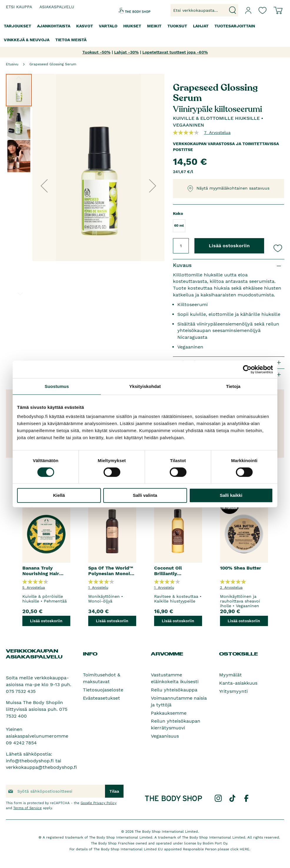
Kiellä (59, 495)
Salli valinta (145, 495)
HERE (245, 849)
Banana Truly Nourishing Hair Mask (41, 571)
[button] (44, 186)
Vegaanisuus (165, 736)
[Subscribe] (114, 791)
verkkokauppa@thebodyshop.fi (41, 767)
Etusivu (12, 64)
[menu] (145, 33)
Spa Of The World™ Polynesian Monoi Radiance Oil (111, 571)
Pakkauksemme (169, 713)
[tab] (229, 265)
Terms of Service (27, 808)
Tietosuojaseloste (103, 690)
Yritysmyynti (233, 691)
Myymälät (230, 675)
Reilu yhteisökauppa (174, 690)
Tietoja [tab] (233, 386)
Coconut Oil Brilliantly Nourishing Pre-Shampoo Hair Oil (175, 571)
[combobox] (204, 10)
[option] (46, 560)
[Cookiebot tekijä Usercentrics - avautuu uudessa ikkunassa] (247, 369)
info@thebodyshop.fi (30, 761)
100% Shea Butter (241, 568)
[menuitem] (17, 26)
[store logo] (129, 10)
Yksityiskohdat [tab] (145, 386)
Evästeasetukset (101, 698)
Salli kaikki (231, 495)
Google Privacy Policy (99, 803)
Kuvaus (182, 265)
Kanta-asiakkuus (238, 683)
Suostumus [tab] (57, 386)
